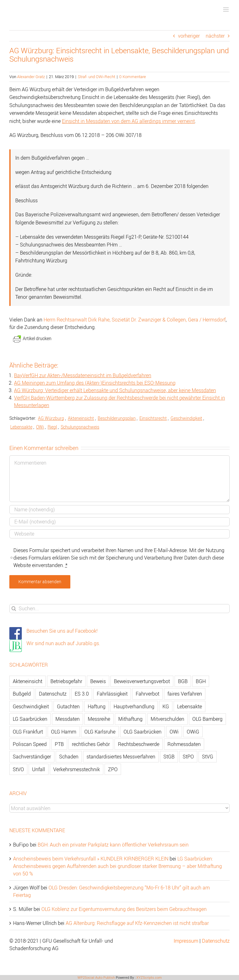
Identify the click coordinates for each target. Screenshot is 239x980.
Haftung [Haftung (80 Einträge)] (97, 706)
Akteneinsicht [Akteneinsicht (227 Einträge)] (28, 681)
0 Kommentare (133, 77)
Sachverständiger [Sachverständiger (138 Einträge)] (32, 757)
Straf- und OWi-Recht (96, 77)
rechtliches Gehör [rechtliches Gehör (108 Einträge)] (91, 744)
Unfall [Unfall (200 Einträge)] (39, 769)
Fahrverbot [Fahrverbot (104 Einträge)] (148, 694)
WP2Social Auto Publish (96, 977)
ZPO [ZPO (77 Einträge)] (113, 769)
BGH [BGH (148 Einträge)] (201, 681)
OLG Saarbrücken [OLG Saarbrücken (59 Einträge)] (143, 732)
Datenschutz (216, 941)
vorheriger (189, 36)
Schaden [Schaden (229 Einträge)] (69, 757)
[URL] (119, 534)
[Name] (119, 510)
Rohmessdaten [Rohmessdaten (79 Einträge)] (184, 744)
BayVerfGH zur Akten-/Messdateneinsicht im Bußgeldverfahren (83, 375)
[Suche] (14, 609)
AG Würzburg (51, 418)
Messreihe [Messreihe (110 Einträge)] (99, 719)
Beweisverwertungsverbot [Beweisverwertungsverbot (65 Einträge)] (142, 681)
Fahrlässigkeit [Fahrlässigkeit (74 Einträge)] (112, 694)
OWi (40, 427)
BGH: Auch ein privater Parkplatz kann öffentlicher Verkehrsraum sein (113, 845)
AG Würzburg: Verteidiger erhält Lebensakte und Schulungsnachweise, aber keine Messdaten (115, 390)
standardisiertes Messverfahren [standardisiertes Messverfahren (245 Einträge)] (121, 757)
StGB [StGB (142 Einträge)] (169, 757)
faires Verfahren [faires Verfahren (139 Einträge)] (185, 694)
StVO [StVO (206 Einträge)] (18, 769)
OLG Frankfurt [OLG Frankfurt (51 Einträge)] (28, 732)
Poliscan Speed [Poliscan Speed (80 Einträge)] (30, 744)
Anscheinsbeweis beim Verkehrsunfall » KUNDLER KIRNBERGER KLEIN (91, 859)
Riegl (52, 427)
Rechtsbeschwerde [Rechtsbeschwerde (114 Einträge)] (139, 744)
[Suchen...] (119, 609)
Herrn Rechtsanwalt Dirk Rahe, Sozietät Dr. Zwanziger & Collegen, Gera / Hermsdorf (135, 320)
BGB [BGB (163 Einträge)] (183, 681)
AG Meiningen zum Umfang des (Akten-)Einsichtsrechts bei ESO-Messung (95, 383)
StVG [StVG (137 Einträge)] (208, 757)
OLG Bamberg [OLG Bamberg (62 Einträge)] (207, 719)
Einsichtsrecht (153, 418)
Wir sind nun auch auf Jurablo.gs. (63, 643)
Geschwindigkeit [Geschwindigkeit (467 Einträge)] (31, 706)
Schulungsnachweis (80, 427)
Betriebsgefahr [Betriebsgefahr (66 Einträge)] (66, 681)
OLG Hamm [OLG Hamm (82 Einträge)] (64, 732)
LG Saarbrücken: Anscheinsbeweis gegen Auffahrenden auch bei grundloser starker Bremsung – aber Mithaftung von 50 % (117, 866)
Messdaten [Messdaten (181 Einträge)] (68, 719)
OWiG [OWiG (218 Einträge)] (193, 732)
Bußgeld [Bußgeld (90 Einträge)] (22, 694)
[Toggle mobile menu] (226, 9)
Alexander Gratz (31, 77)
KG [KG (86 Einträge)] (166, 706)
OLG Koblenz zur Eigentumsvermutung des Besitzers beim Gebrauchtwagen (124, 909)
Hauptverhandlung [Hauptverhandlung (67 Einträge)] (134, 706)
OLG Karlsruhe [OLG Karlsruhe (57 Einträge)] (100, 732)
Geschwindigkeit (186, 418)
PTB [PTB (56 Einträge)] (59, 744)
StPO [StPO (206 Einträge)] (188, 757)
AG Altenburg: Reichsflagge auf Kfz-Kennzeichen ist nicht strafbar (137, 923)
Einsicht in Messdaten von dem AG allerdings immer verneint (128, 121)
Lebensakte (21, 427)
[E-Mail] (119, 522)
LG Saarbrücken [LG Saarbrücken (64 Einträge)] (30, 719)
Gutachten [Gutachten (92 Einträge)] (68, 706)
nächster (215, 36)
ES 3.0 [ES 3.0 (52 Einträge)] (82, 694)
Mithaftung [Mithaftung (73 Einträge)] (130, 719)
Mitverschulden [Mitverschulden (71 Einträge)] (167, 719)
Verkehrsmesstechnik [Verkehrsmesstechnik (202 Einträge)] (77, 769)
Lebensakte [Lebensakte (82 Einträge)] (190, 706)
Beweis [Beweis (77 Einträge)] (98, 681)
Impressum (186, 941)
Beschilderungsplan (117, 418)
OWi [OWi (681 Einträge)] (174, 732)
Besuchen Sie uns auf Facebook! (62, 631)
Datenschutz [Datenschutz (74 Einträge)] (53, 694)
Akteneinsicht (81, 418)
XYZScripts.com (149, 977)
